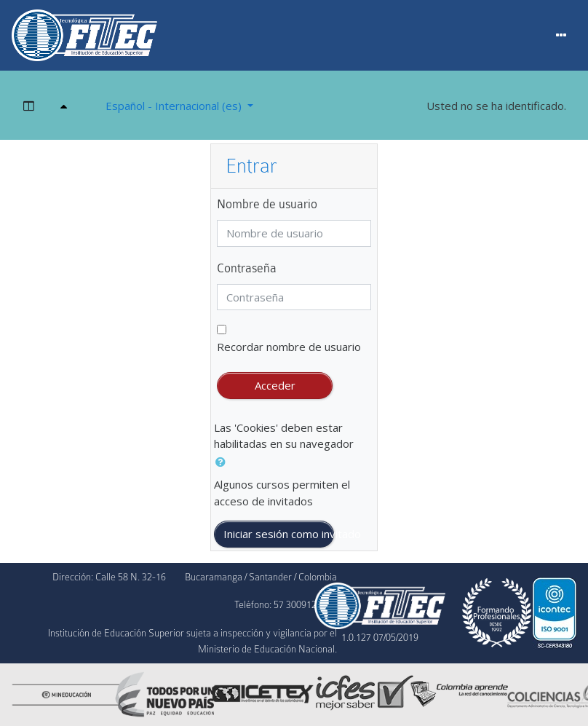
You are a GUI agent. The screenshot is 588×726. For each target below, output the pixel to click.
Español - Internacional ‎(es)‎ (175, 106)
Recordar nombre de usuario (289, 347)
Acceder (275, 385)
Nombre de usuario (267, 204)
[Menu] (561, 36)
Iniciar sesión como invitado (278, 534)
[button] (223, 462)
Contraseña (247, 268)
